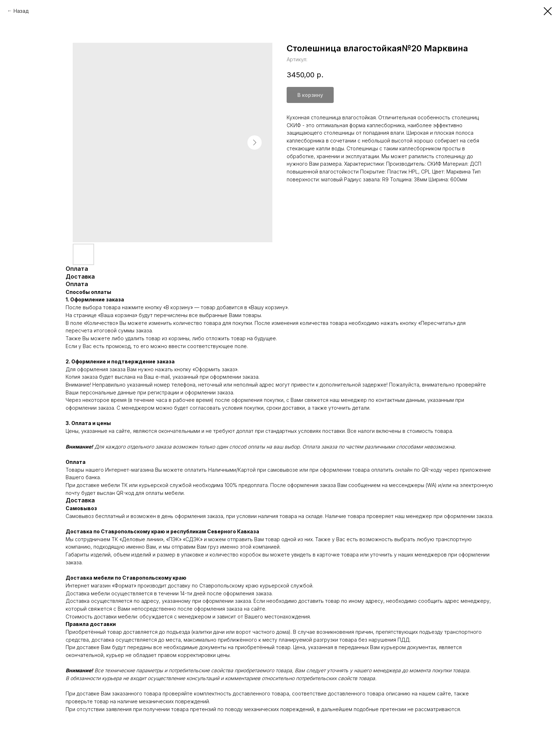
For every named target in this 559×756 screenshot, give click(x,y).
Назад (21, 11)
